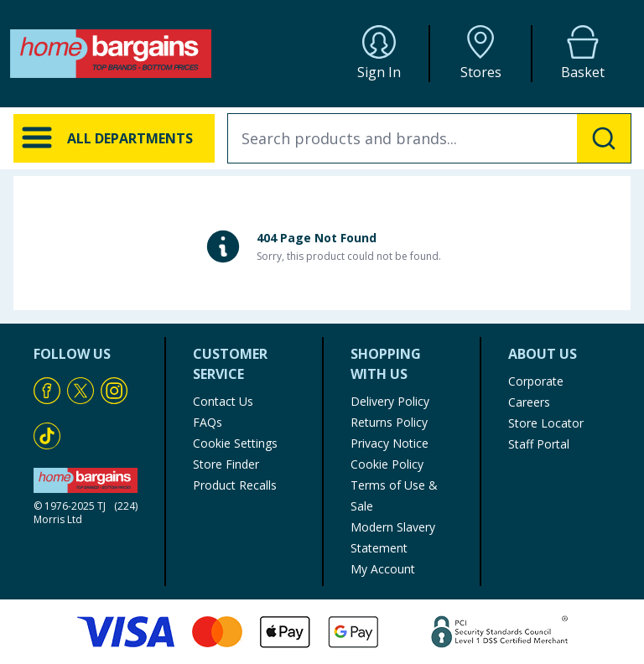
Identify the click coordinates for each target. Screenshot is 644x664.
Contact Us (223, 401)
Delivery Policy (390, 401)
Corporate (536, 381)
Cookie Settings (235, 443)
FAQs (208, 422)
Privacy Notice (390, 443)
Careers (529, 402)
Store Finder (226, 464)
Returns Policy (389, 422)
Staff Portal (539, 444)
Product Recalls (235, 485)
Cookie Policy (387, 464)
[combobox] (429, 138)
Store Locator (546, 423)
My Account (383, 569)
